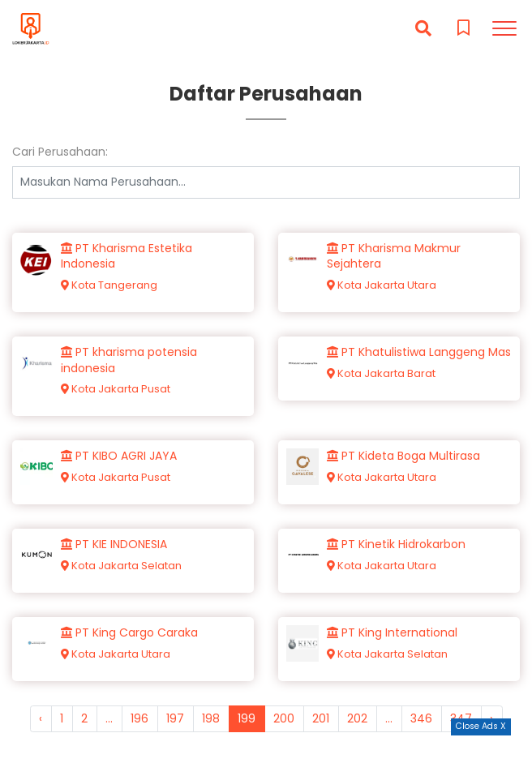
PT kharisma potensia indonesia (129, 360)
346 (421, 718)
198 (211, 718)
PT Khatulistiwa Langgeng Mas (419, 352)
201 (321, 718)
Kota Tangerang (109, 285)
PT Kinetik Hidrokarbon (396, 544)
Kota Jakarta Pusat (116, 389)
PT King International (392, 633)
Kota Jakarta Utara (382, 285)
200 (284, 718)
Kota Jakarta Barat (381, 373)
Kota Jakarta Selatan (121, 566)
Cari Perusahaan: (60, 152)
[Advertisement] (266, 756)
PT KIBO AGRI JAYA (119, 456)
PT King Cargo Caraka (129, 633)
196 (139, 718)
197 (175, 718)
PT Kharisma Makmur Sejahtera (394, 257)
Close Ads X (481, 726)
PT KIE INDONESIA (114, 544)
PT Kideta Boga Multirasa (403, 456)
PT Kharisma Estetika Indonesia (127, 257)
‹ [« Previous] (41, 718)
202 (357, 718)
